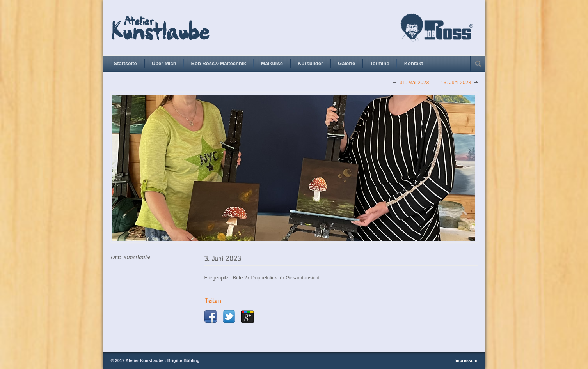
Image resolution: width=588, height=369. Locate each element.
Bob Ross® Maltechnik (219, 63)
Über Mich (164, 63)
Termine (380, 63)
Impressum (466, 360)
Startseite (125, 63)
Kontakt (414, 63)
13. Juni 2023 (456, 82)
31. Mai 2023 (414, 82)
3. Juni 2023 (223, 258)
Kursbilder (310, 63)
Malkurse (272, 63)
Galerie (346, 63)
